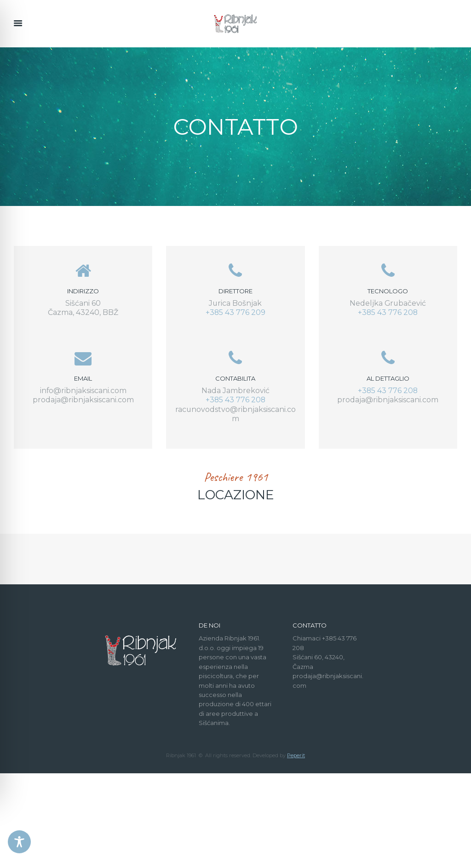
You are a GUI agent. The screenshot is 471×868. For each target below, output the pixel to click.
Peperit (296, 850)
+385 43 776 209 (235, 312)
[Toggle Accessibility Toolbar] (19, 842)
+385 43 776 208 (388, 312)
